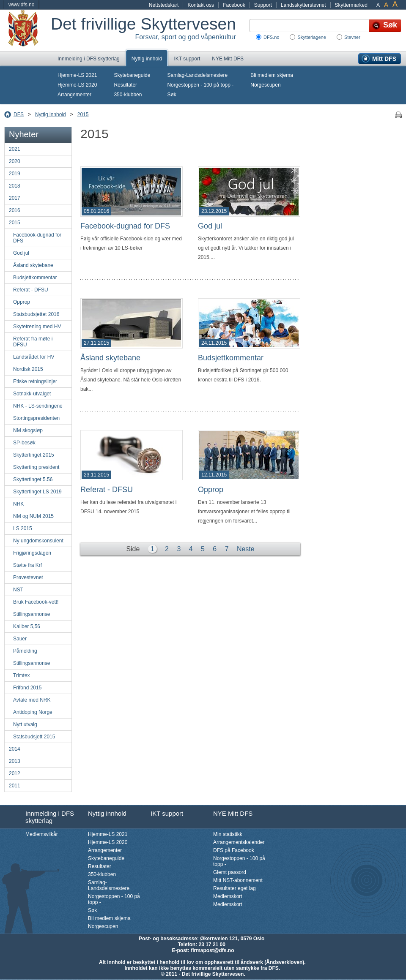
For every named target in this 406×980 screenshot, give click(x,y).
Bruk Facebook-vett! (36, 602)
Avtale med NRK (32, 700)
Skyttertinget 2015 (34, 455)
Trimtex (22, 675)
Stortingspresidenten (36, 418)
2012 (15, 773)
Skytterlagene (311, 37)
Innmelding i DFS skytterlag (89, 59)
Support (263, 5)
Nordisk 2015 (28, 369)
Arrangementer (74, 95)
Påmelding (25, 651)
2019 (15, 174)
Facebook (234, 5)
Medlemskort (228, 896)
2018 (15, 186)
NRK (18, 504)
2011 (15, 786)
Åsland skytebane (33, 265)
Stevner (352, 37)
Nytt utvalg (25, 724)
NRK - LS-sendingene (38, 406)
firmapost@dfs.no (212, 950)
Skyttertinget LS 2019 (37, 492)
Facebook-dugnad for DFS (37, 238)
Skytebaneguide (132, 75)
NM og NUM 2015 (33, 516)
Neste (246, 549)
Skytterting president (36, 467)
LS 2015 (23, 528)
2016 (15, 210)
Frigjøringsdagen (32, 553)
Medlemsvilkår (42, 834)
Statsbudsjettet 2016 (36, 314)
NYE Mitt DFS (228, 59)
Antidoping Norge (33, 712)
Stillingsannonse (32, 614)
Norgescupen (265, 85)
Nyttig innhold (147, 59)
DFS (19, 114)
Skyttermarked (351, 5)
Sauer (20, 639)
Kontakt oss (201, 5)
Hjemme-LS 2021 (77, 75)
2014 (15, 749)
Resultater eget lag (235, 888)
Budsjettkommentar (35, 278)
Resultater (125, 85)
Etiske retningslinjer (35, 381)
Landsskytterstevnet (303, 5)
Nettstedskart (164, 5)
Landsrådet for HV (34, 357)
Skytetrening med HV (37, 327)
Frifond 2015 (27, 688)
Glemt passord (230, 872)
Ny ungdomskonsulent (38, 541)
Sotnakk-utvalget (32, 394)
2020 (15, 161)
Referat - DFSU (31, 290)
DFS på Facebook (234, 850)
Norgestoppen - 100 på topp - (200, 85)
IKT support (187, 59)
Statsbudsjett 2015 (34, 737)
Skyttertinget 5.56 (33, 479)
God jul (21, 253)
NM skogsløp (28, 430)
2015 (83, 114)
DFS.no (271, 37)
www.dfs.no (21, 5)
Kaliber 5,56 (27, 626)
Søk (171, 95)
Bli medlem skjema (272, 75)
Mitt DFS (384, 59)
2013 (15, 761)
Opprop (22, 302)
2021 (15, 149)
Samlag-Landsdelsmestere (197, 75)
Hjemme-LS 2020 (77, 85)
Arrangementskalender (239, 842)
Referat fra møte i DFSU (33, 342)
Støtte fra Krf (27, 565)
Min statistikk (228, 834)
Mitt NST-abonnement (238, 880)
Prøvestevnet (28, 577)
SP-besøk (24, 443)
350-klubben (128, 95)
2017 (15, 198)
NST (18, 590)
